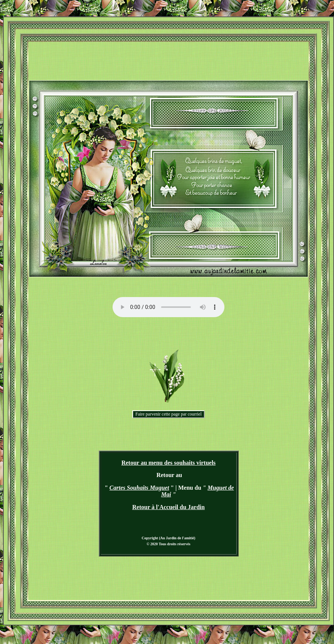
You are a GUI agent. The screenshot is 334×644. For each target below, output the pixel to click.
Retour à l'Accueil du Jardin (168, 507)
